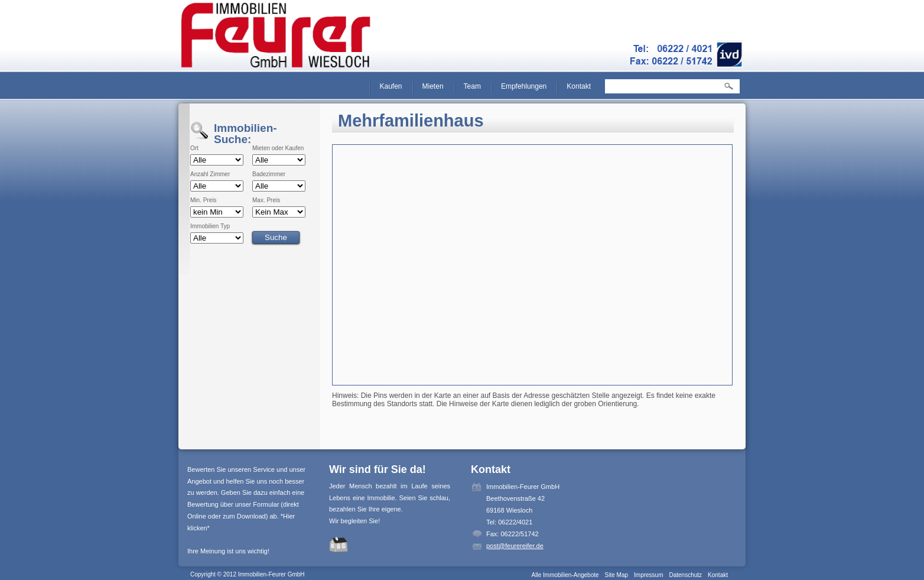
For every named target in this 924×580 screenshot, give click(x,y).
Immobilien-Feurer (276, 35)
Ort (194, 148)
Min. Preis (203, 200)
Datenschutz (685, 575)
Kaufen (391, 86)
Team (472, 86)
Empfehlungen (524, 86)
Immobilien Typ (210, 226)
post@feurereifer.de (515, 546)
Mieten (433, 86)
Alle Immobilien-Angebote (565, 575)
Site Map (616, 575)
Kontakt (579, 86)
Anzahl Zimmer (210, 174)
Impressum (648, 575)
